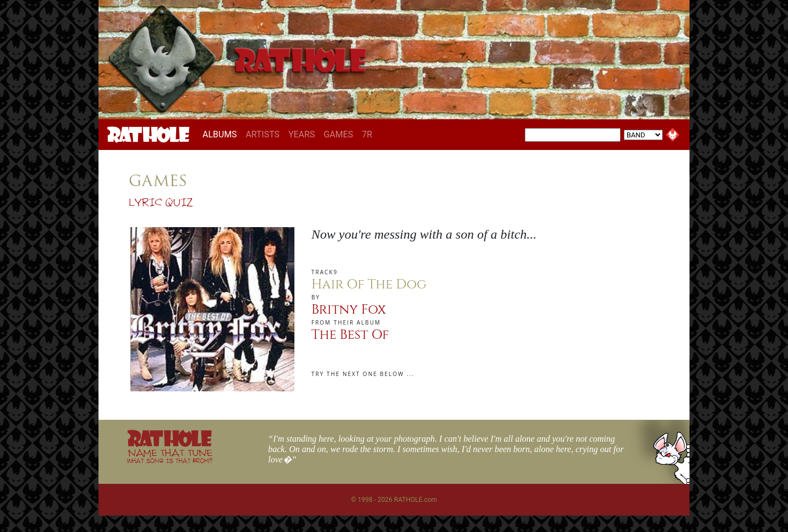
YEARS (302, 134)
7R (367, 134)
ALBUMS (222, 134)
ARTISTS (263, 134)
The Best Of (350, 335)
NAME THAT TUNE (170, 456)
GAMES (338, 134)
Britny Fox (349, 310)
